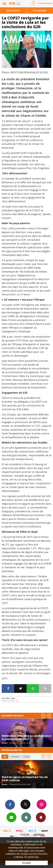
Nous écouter (46, 3)
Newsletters (11, 817)
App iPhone (26, 817)
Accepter (26, 863)
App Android (41, 817)
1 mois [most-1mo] (26, 757)
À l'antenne (40, 10)
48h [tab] (5, 757)
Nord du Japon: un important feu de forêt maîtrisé (25, 779)
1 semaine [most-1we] (15, 757)
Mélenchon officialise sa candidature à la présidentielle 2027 (26, 737)
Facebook (10, 805)
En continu (13, 10)
